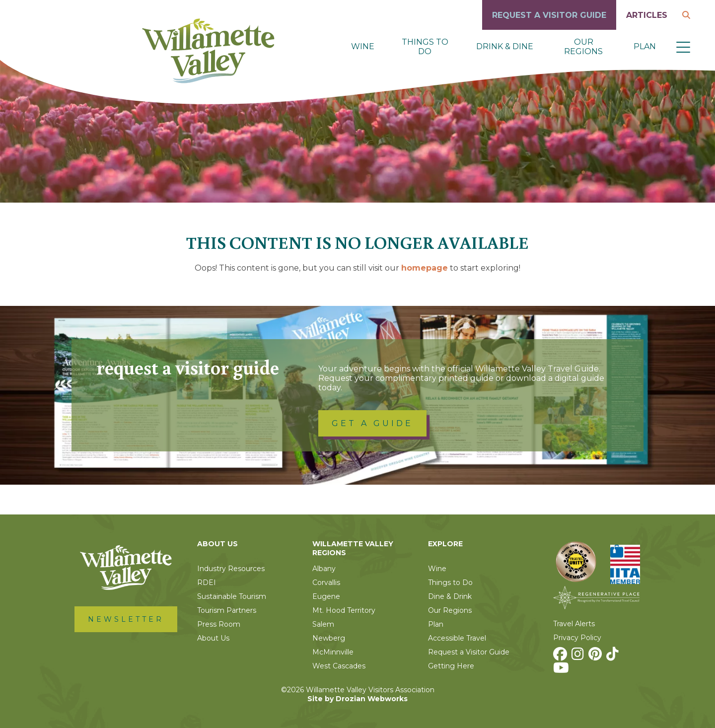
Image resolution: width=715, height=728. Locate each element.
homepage (425, 268)
